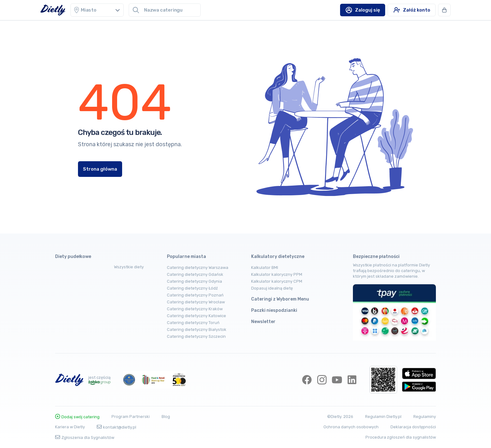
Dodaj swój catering (77, 417)
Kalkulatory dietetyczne (278, 257)
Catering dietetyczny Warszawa (198, 268)
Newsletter (263, 322)
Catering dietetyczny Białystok (197, 330)
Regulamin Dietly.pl (383, 417)
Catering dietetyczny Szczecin (196, 336)
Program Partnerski (131, 417)
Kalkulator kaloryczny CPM (277, 281)
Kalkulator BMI (265, 268)
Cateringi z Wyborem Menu (280, 299)
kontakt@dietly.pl (116, 427)
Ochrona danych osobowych (351, 427)
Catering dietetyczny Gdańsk (195, 274)
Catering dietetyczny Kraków (195, 309)
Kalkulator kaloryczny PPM (277, 274)
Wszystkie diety (129, 267)
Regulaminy (425, 417)
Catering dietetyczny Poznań (195, 295)
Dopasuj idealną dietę (272, 288)
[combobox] (170, 10)
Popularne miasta (186, 257)
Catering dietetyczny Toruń (193, 323)
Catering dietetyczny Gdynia (194, 281)
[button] (444, 10)
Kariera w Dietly (70, 427)
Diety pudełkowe (73, 257)
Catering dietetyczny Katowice (196, 316)
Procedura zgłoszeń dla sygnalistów (401, 437)
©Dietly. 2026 (340, 417)
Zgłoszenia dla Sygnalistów (85, 438)
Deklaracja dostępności (413, 427)
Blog (166, 417)
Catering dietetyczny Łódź (192, 288)
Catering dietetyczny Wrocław (196, 302)
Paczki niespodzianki (274, 310)
